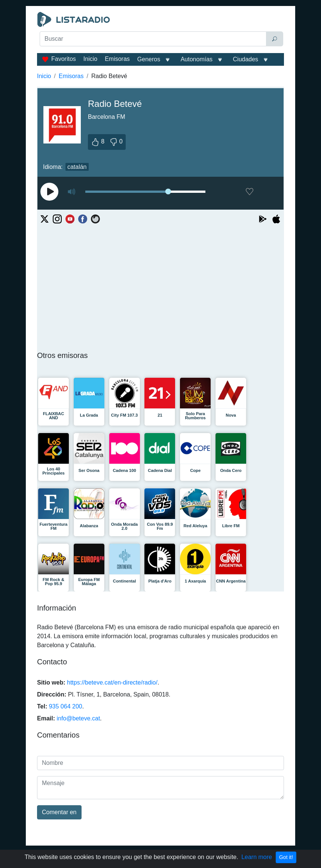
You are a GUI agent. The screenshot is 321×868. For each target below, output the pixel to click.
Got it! (286, 857)
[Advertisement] (160, 66)
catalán (77, 167)
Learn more (257, 857)
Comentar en (59, 812)
